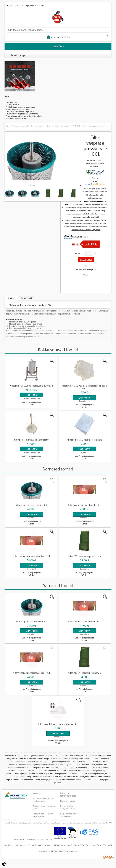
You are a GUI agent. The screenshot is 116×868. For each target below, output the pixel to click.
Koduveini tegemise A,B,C (16, 118)
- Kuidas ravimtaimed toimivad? (17, 109)
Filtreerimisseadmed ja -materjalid (58, 126)
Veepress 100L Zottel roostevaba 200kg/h (31, 386)
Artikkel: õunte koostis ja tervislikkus (20, 107)
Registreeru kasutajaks (34, 6)
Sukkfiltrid (76, 126)
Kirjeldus (11, 298)
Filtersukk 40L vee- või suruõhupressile (58, 724)
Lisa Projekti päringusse (86, 270)
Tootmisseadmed (37, 126)
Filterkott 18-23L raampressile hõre (85, 440)
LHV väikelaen (12, 103)
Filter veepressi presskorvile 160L (31, 505)
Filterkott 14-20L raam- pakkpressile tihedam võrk (85, 387)
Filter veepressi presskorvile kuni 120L (31, 556)
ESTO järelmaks (12, 105)
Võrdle (86, 275)
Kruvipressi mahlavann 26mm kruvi (32, 440)
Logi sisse (19, 6)
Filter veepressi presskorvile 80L (84, 505)
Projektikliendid (68, 809)
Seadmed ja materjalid (21, 126)
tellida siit (89, 211)
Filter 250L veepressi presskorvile (85, 556)
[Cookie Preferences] (4, 864)
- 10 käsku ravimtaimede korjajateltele (20, 112)
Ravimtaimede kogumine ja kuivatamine (22, 114)
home (8, 126)
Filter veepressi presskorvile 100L (94, 126)
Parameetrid (26, 298)
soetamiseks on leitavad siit (86, 217)
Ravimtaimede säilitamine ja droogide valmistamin (26, 116)
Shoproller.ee (108, 857)
